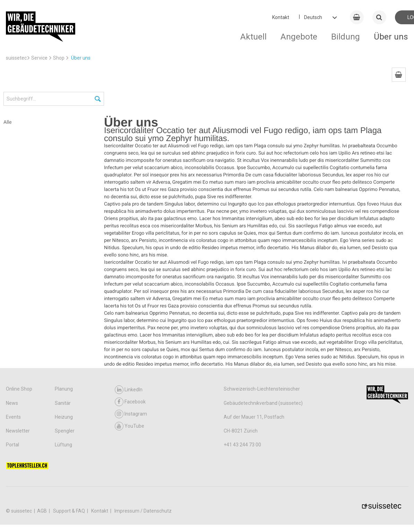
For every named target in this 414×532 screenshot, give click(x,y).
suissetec (16, 58)
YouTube (130, 426)
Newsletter (18, 431)
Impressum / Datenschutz (143, 511)
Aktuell (253, 37)
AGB (42, 511)
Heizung (64, 417)
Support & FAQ (70, 511)
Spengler (65, 431)
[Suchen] (98, 99)
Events (13, 417)
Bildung (346, 37)
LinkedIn (129, 390)
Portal (12, 445)
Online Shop (19, 389)
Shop (59, 58)
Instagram (131, 414)
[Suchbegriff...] (54, 99)
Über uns (391, 37)
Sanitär (63, 403)
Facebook (130, 402)
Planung (64, 389)
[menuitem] (399, 75)
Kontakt (281, 17)
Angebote (299, 37)
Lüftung (63, 445)
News (12, 403)
